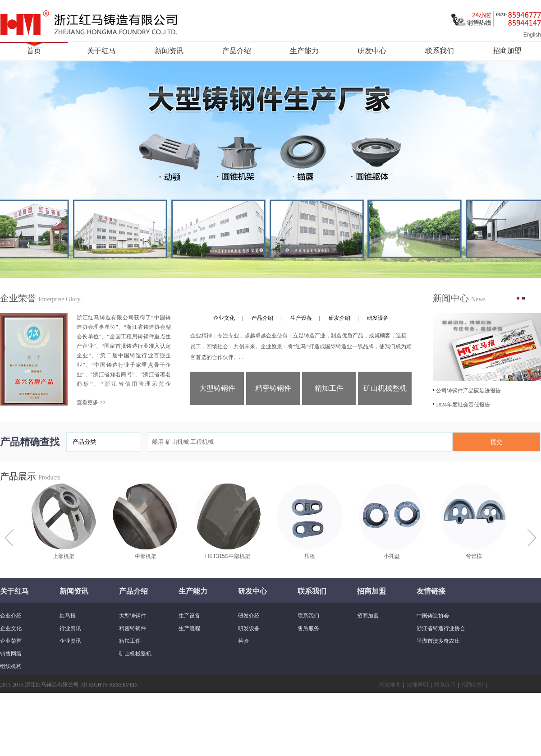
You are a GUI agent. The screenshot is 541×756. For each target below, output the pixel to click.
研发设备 (378, 318)
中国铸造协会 (433, 616)
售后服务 (308, 628)
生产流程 (189, 628)
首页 (34, 51)
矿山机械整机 (385, 388)
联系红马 (445, 685)
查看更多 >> (91, 402)
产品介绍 (237, 51)
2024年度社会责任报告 (463, 405)
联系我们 (440, 51)
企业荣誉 (40, 298)
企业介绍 (11, 616)
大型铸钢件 (217, 388)
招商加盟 (507, 51)
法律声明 (417, 685)
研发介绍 (339, 318)
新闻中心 (459, 298)
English (532, 35)
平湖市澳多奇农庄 (438, 641)
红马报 (68, 616)
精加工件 (329, 388)
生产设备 (301, 318)
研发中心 (372, 51)
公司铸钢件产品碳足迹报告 (468, 391)
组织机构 (11, 666)
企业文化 (224, 318)
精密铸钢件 (273, 388)
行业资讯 (70, 628)
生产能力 (304, 51)
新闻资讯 (169, 51)
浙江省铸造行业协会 (441, 628)
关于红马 (101, 51)
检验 (243, 641)
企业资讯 (70, 641)
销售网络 (11, 654)
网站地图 (390, 685)
